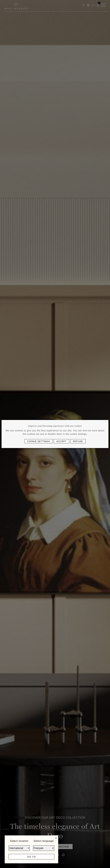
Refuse (78, 441)
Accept (61, 441)
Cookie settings (39, 441)
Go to (31, 857)
